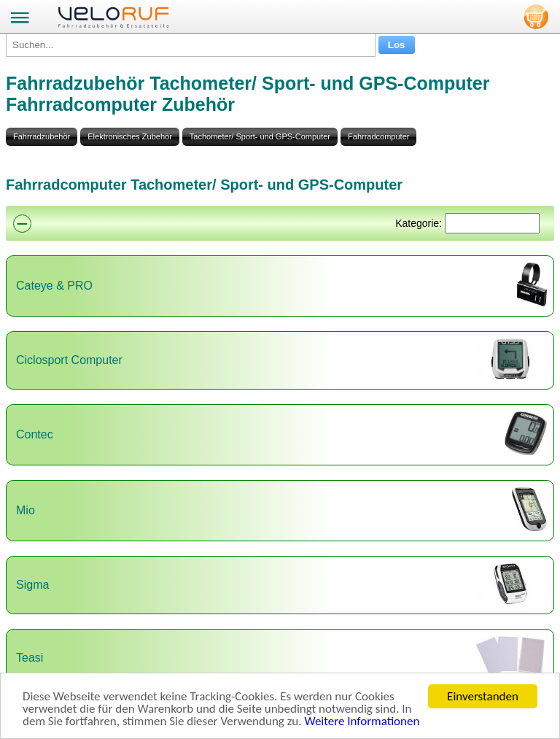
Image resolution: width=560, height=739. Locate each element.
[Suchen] (492, 223)
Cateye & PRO (54, 286)
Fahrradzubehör (42, 136)
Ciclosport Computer (69, 360)
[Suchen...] (191, 45)
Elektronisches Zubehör (130, 136)
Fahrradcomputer (378, 136)
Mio (26, 510)
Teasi (30, 658)
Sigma (32, 585)
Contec (35, 434)
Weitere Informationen (362, 722)
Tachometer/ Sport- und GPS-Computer (260, 136)
